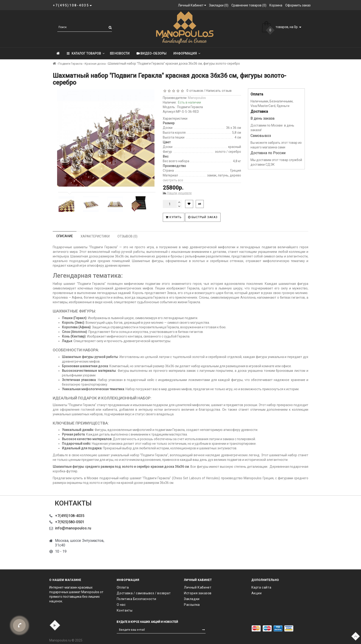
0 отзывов (194, 91)
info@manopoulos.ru (73, 528)
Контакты (125, 610)
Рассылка (192, 605)
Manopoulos (197, 98)
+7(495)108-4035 (70, 516)
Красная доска (95, 64)
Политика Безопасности (137, 599)
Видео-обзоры (151, 53)
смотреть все (173, 180)
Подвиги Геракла (70, 64)
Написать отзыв (219, 91)
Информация (187, 53)
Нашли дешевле (179, 193)
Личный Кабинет (198, 587)
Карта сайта (261, 587)
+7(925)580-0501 (70, 522)
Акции (257, 593)
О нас (121, 605)
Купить (174, 217)
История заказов (198, 593)
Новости (120, 53)
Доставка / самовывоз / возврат (144, 593)
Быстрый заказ (203, 217)
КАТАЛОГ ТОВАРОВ (86, 53)
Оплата (123, 587)
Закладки (192, 599)
